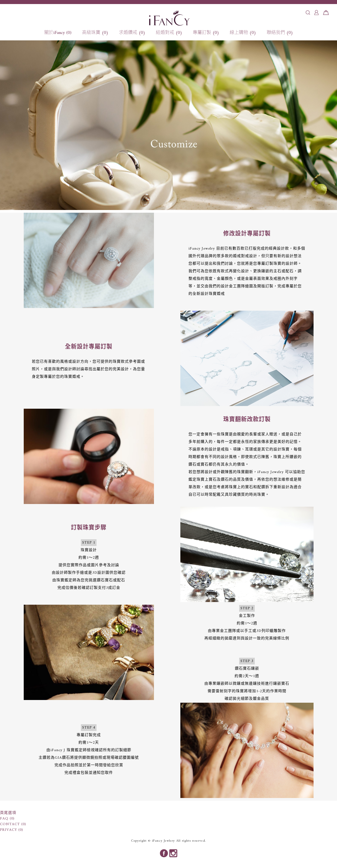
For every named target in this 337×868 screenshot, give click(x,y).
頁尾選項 (8, 813)
